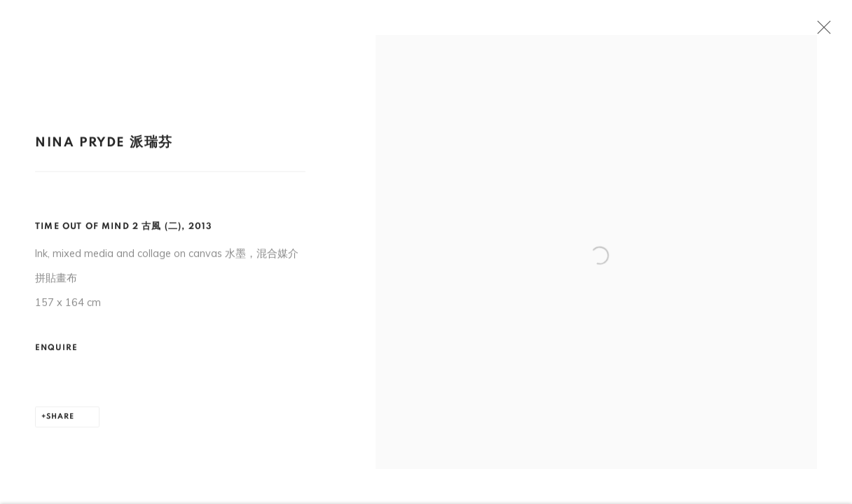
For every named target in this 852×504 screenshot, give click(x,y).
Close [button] (824, 31)
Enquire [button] (57, 352)
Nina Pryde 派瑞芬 (104, 147)
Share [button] (60, 421)
